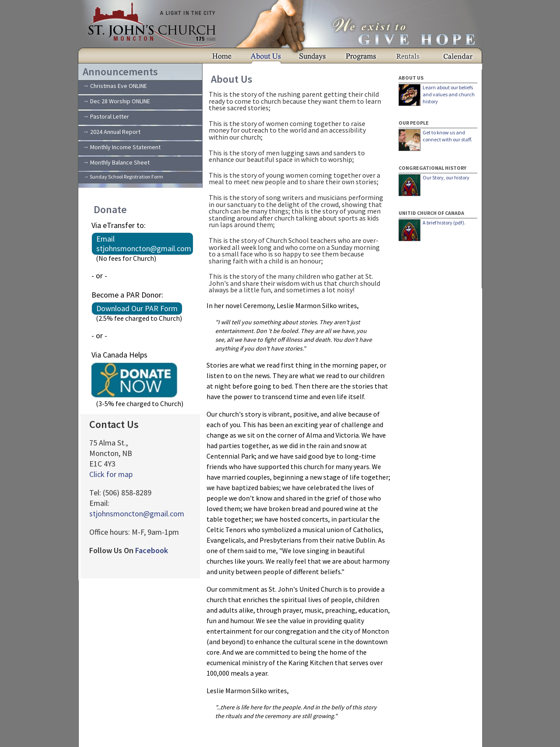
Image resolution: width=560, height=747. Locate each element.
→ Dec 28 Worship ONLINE (116, 101)
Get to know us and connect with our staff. (447, 136)
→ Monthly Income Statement (122, 147)
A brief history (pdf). (444, 223)
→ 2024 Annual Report (112, 132)
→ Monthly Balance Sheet (116, 162)
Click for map (111, 474)
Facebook (152, 550)
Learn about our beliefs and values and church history (449, 94)
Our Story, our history (446, 177)
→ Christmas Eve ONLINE (115, 86)
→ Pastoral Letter (106, 116)
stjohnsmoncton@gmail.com (137, 514)
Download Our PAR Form (137, 308)
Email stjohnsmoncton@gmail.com (144, 244)
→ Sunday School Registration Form (123, 177)
